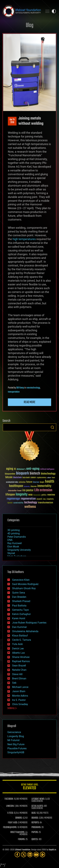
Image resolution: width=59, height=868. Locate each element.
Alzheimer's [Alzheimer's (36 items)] (21, 469)
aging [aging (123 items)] (10, 469)
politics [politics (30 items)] (44, 495)
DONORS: (19, 818)
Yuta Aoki (17, 644)
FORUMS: (22, 839)
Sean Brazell (19, 666)
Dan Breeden (19, 597)
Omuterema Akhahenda (25, 631)
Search (52, 427)
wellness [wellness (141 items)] (30, 507)
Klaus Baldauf (20, 636)
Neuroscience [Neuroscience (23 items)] (37, 495)
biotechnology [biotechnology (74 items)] (48, 474)
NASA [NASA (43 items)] (30, 495)
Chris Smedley (20, 704)
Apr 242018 (12, 121)
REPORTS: (35, 823)
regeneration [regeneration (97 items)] (28, 499)
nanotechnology (33, 388)
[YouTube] (36, 855)
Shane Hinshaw (21, 657)
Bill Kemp (20, 388)
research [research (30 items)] (39, 499)
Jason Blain (19, 691)
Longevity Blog (16, 736)
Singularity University (19, 550)
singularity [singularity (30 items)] (50, 499)
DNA (10, 540)
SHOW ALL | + (12, 708)
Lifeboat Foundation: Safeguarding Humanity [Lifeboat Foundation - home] (22, 11)
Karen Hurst (19, 618)
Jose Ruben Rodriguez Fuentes (29, 623)
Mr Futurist (13, 740)
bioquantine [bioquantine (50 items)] (10, 474)
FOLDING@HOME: (10, 827)
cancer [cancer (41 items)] (33, 478)
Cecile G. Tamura (22, 640)
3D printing (14, 530)
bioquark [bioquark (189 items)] (22, 473)
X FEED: (10, 813)
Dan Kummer (19, 627)
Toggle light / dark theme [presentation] (54, 11)
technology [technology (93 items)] (31, 503)
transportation (14, 392)
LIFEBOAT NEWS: (38, 799)
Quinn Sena (19, 593)
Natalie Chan (19, 670)
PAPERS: (35, 832)
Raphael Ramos (21, 661)
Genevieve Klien (21, 580)
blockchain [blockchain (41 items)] (17, 478)
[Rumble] (42, 855)
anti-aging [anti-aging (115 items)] (33, 469)
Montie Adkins (20, 696)
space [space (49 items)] (10, 503)
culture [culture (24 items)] (49, 478)
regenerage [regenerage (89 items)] (13, 499)
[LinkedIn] (30, 855)
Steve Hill (17, 674)
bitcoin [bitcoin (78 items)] (9, 477)
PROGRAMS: (36, 827)
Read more (30, 402)
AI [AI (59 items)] (15, 469)
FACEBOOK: (9, 799)
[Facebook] (17, 855)
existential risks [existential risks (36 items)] (12, 482)
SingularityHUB (16, 752)
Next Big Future (16, 744)
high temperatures (24, 239)
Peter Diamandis (17, 537)
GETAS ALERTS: (38, 806)
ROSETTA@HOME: (18, 832)
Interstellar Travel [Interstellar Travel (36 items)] (15, 491)
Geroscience (14, 732)
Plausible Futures (17, 748)
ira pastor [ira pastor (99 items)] (28, 490)
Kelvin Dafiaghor (21, 614)
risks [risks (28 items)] (44, 499)
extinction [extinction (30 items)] (22, 482)
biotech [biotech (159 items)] (35, 473)
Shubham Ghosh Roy (24, 588)
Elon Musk (13, 547)
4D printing (14, 533)
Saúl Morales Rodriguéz (25, 584)
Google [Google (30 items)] (42, 482)
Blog (30, 25)
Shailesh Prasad (21, 601)
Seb (14, 683)
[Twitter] (24, 855)
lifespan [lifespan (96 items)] (10, 495)
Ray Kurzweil (15, 543)
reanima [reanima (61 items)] (51, 495)
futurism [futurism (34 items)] (36, 482)
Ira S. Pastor (19, 700)
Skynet (11, 553)
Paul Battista (19, 606)
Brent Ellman (19, 679)
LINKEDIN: (10, 806)
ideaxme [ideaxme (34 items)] (34, 487)
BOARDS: (35, 818)
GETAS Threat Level (29, 787)
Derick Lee (18, 649)
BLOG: (34, 813)
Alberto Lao (18, 653)
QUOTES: (35, 839)
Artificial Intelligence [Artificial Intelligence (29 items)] (47, 469)
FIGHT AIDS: (13, 823)
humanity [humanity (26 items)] (27, 487)
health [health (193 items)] (50, 482)
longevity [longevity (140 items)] (22, 495)
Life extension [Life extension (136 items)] (43, 490)
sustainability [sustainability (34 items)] (18, 503)
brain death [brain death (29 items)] (26, 478)
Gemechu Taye (20, 610)
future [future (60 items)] (29, 482)
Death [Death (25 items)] (53, 478)
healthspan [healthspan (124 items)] (16, 486)
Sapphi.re (52, 850)
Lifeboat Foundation (22, 850)
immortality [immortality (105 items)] (44, 486)
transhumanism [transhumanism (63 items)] (45, 503)
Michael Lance (20, 687)
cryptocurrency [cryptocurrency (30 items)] (42, 478)
